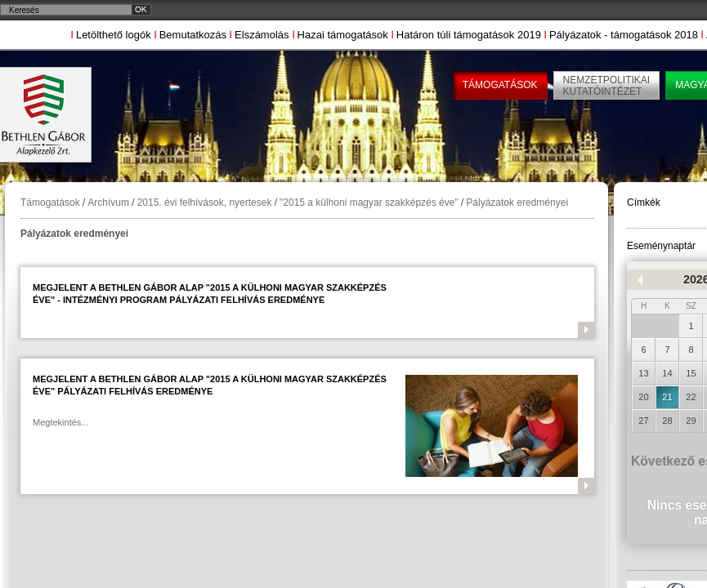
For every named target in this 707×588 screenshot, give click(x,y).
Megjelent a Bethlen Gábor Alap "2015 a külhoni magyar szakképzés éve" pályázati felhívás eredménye (210, 385)
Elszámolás (262, 35)
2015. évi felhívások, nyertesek (205, 203)
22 (691, 397)
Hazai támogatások (343, 35)
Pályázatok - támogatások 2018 (624, 35)
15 (691, 373)
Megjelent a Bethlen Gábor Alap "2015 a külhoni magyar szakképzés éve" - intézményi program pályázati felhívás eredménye (210, 294)
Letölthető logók (114, 35)
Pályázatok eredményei (517, 203)
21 (667, 397)
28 (667, 421)
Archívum (108, 203)
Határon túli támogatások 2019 (469, 35)
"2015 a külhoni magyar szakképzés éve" (369, 203)
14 (667, 373)
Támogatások (50, 203)
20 (643, 397)
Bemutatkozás (193, 35)
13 (643, 373)
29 (691, 421)
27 (643, 421)
